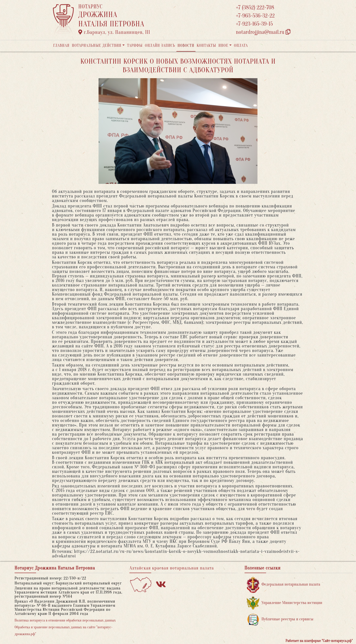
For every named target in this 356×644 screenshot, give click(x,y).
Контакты (206, 46)
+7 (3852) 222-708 (255, 8)
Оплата (241, 46)
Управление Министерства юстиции (285, 603)
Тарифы (135, 46)
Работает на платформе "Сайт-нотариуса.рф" (319, 641)
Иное (223, 46)
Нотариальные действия (96, 46)
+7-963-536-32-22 (255, 16)
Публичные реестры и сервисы (280, 619)
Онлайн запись (160, 46)
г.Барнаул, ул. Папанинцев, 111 (114, 32)
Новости (186, 46)
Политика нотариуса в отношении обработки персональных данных (65, 620)
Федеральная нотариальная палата (284, 585)
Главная (61, 46)
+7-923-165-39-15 (254, 24)
